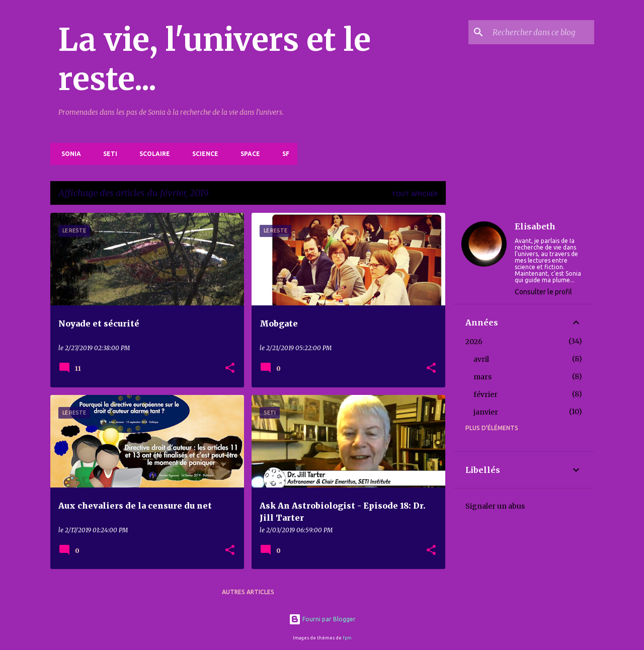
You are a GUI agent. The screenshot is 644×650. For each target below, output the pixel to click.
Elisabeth (535, 226)
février (486, 394)
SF (283, 154)
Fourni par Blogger (322, 619)
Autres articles (248, 592)
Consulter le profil (543, 292)
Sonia (68, 154)
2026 (474, 342)
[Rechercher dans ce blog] (541, 32)
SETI (107, 154)
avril (481, 359)
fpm (347, 638)
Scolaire (152, 154)
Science (202, 154)
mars (482, 377)
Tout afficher (415, 194)
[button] (230, 369)
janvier (486, 412)
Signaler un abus (495, 506)
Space (247, 154)
